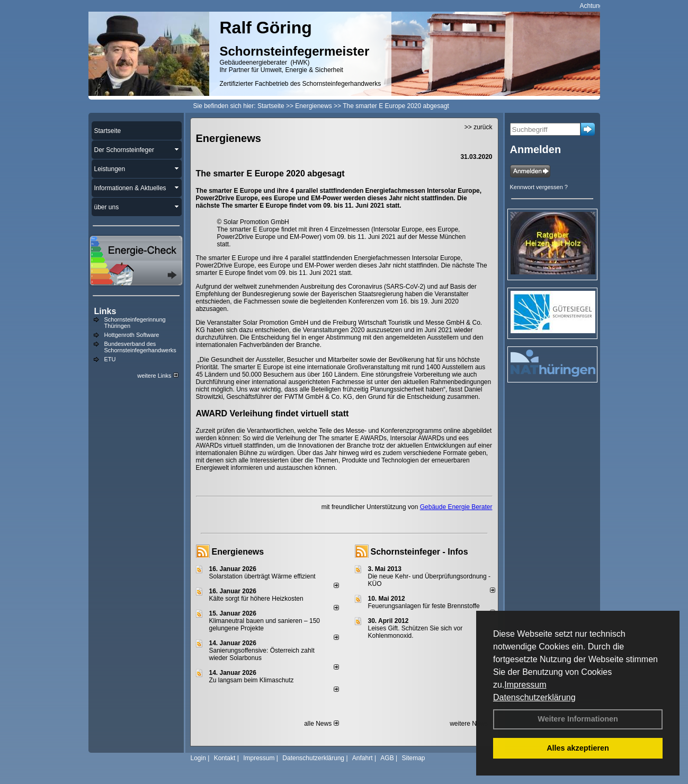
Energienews (238, 552)
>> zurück (479, 127)
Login (198, 758)
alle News (321, 724)
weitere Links (158, 376)
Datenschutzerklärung (534, 697)
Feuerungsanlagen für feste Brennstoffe (424, 606)
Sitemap (413, 758)
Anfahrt (363, 758)
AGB (387, 758)
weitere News (472, 724)
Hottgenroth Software (132, 335)
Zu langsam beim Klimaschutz (252, 680)
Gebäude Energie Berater (456, 507)
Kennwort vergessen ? (539, 187)
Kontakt (225, 758)
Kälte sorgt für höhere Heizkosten (257, 599)
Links (105, 311)
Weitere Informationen (578, 719)
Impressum (525, 685)
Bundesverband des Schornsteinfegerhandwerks (140, 347)
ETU (110, 359)
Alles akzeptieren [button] (578, 748)
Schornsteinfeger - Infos (419, 552)
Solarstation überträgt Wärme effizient (262, 576)
